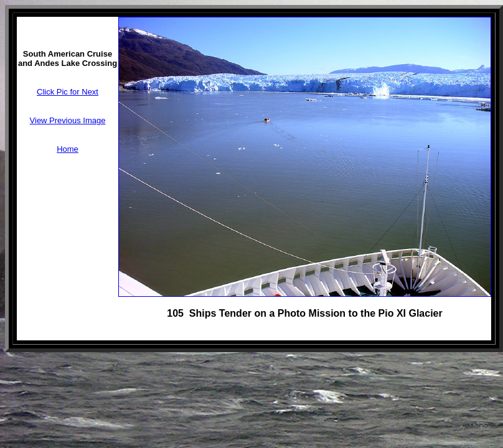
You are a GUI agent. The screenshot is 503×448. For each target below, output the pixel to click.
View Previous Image (68, 120)
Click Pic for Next (68, 92)
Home (68, 149)
